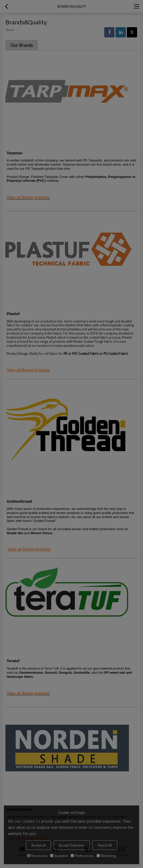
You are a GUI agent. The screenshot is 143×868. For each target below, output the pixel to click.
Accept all (39, 845)
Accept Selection (72, 845)
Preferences (82, 856)
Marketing (106, 856)
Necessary (37, 856)
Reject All (105, 845)
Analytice (59, 856)
